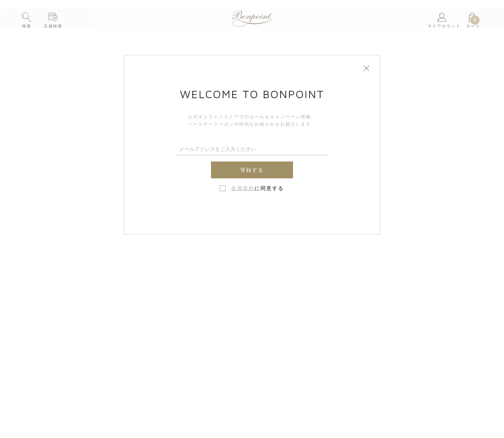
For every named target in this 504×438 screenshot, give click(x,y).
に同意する (257, 188)
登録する (252, 170)
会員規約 (243, 188)
